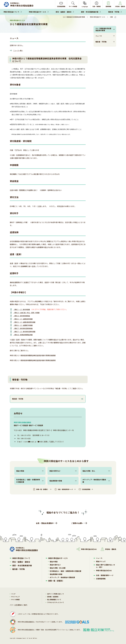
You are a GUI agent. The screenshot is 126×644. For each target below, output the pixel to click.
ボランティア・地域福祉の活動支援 (94, 481)
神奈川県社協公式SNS (104, 570)
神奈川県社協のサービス (38, 12)
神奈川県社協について (11, 12)
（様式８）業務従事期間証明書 (24, 335)
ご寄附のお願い (77, 523)
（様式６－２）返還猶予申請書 (24, 325)
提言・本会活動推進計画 (90, 12)
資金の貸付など (55, 471)
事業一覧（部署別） (41, 489)
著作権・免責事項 (53, 597)
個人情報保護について (54, 600)
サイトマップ (15, 597)
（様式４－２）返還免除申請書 (24, 319)
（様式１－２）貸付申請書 (23, 309)
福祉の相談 (20, 471)
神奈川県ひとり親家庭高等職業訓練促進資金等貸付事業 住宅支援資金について (47, 60)
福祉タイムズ (101, 561)
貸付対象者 (15, 84)
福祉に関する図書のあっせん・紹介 (106, 566)
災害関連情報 (84, 489)
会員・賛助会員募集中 (45, 523)
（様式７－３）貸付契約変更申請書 (26, 332)
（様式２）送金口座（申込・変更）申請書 (28, 313)
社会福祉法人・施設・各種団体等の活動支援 (28, 481)
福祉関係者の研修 (56, 481)
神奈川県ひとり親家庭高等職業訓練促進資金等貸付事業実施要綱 (33, 356)
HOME (112, 17)
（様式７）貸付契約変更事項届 (24, 328)
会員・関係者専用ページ (64, 489)
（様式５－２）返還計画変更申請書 (26, 322)
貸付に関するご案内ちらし (19, 351)
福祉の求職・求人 (89, 471)
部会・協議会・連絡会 (64, 12)
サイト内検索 (15, 600)
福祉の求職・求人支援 (58, 568)
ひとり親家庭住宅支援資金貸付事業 (103, 29)
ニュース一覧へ (19, 50)
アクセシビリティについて (56, 602)
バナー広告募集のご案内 (19, 605)
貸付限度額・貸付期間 (21, 141)
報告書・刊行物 (114, 12)
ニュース (99, 36)
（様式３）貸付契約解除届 (23, 316)
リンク (13, 594)
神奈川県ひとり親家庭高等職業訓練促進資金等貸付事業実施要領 (33, 360)
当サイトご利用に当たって (56, 594)
